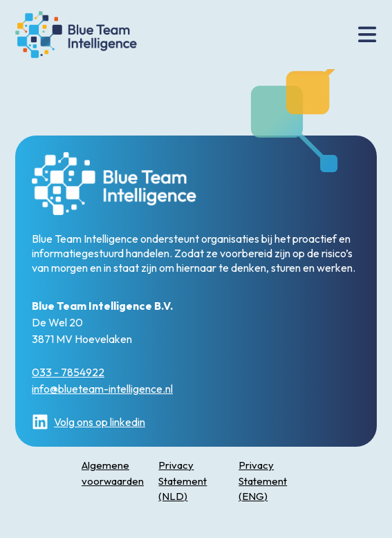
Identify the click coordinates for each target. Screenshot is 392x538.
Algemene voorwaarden (113, 473)
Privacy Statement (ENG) (263, 481)
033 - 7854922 (68, 372)
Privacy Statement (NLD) (183, 481)
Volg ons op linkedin (88, 422)
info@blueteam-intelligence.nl (102, 389)
